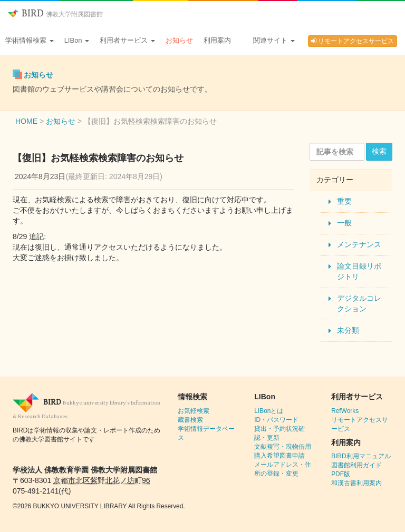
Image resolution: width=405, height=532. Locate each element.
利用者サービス (127, 40)
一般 (344, 223)
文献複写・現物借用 (283, 447)
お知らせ (179, 40)
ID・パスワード (276, 420)
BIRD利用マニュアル (361, 456)
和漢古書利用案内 (356, 483)
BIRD (55, 14)
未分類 (348, 330)
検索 (379, 151)
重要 (344, 201)
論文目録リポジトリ (359, 271)
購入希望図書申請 (279, 456)
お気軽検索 (194, 411)
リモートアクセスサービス (353, 41)
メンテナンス (359, 244)
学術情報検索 (30, 40)
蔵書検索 (190, 420)
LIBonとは (269, 411)
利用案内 (217, 40)
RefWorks (345, 411)
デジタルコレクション (359, 303)
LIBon (77, 40)
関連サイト (274, 40)
